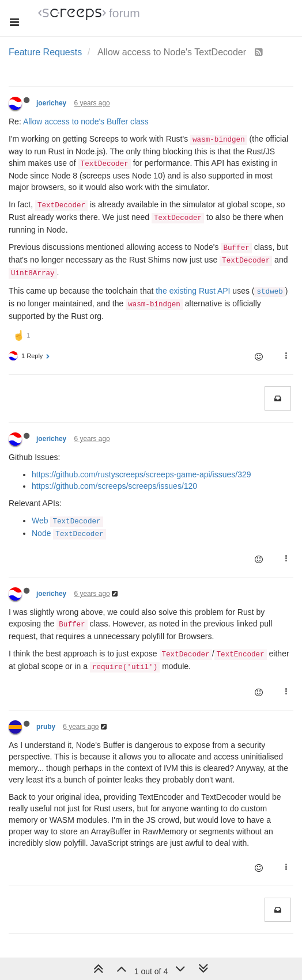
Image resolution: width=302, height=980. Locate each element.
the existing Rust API (193, 291)
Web (67, 521)
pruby (46, 727)
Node (69, 533)
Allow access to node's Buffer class (86, 121)
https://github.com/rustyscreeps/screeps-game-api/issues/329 (141, 474)
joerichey (51, 103)
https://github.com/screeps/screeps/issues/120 (114, 486)
